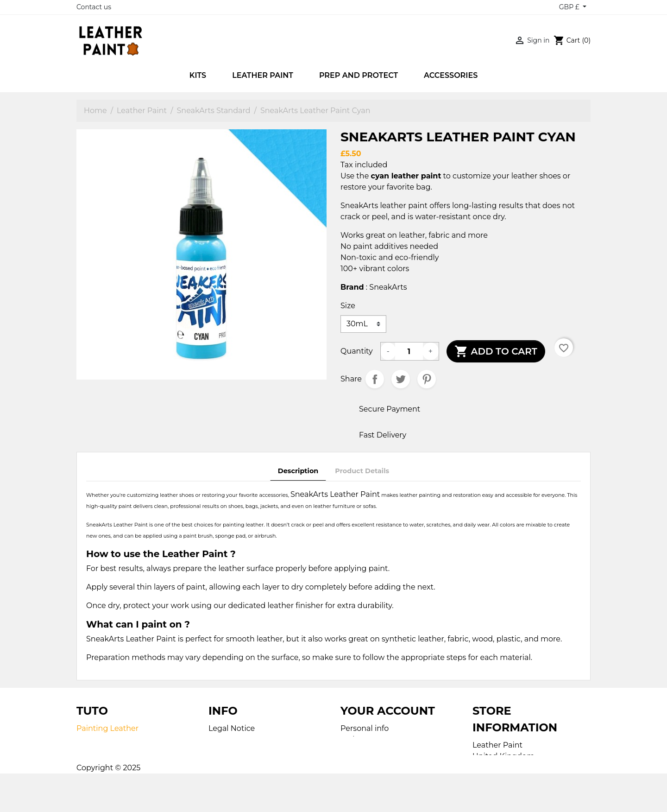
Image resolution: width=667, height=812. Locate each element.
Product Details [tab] (362, 471)
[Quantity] (409, 351)
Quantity (357, 351)
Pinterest (427, 379)
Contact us (94, 7)
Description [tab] (298, 471)
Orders (353, 739)
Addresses (359, 762)
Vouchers (358, 773)
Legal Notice (232, 728)
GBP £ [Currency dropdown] (570, 7)
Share (375, 379)
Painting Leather (107, 728)
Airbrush (92, 751)
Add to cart (496, 351)
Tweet (401, 379)
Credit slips (361, 751)
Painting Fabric (105, 739)
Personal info (365, 728)
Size (348, 306)
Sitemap (224, 751)
